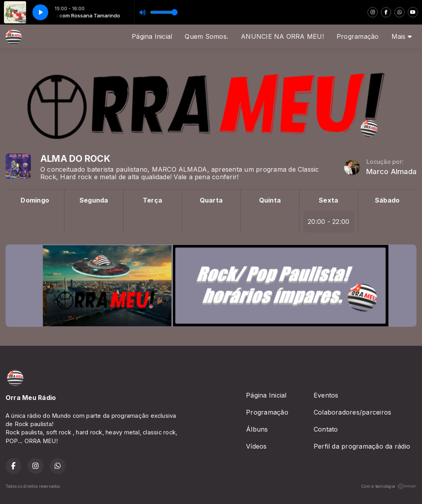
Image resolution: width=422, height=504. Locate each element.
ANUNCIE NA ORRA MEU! (282, 36)
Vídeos (256, 446)
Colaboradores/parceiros (353, 412)
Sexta (328, 200)
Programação (358, 36)
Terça (152, 200)
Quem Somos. (206, 36)
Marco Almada (391, 171)
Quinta (270, 200)
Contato (326, 429)
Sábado (387, 200)
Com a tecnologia (389, 486)
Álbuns (257, 429)
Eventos (326, 395)
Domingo (35, 200)
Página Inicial (152, 36)
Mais (402, 36)
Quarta (211, 200)
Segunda (94, 200)
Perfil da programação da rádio (362, 446)
